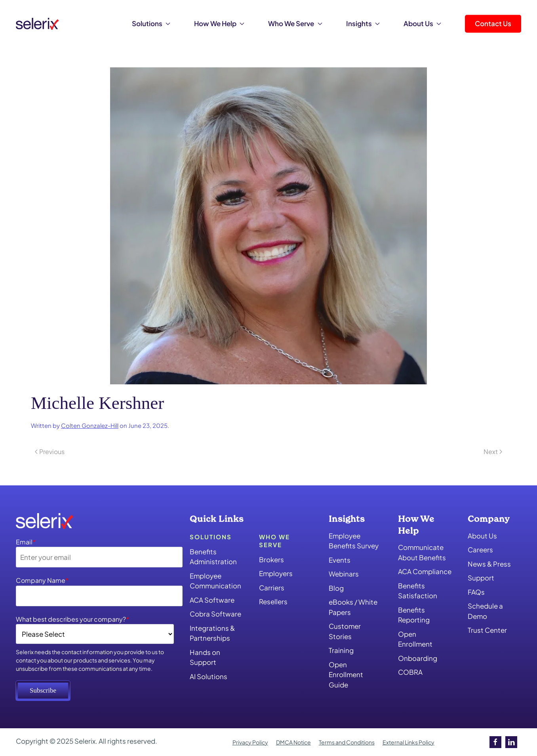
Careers (480, 550)
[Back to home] (37, 24)
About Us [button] (422, 23)
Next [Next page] (493, 451)
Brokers (271, 559)
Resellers (273, 601)
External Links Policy (408, 742)
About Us (482, 536)
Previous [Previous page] (50, 451)
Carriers (272, 588)
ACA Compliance (425, 571)
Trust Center (487, 630)
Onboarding (418, 658)
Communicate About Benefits (422, 552)
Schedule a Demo (485, 611)
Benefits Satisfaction (418, 591)
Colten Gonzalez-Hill (90, 426)
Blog (336, 588)
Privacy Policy (250, 742)
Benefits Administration (213, 557)
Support (481, 578)
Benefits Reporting (414, 615)
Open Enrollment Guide (346, 675)
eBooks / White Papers (353, 607)
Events (340, 560)
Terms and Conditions (347, 742)
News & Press (489, 564)
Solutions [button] (151, 23)
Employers (276, 573)
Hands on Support (205, 657)
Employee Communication (215, 581)
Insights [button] (363, 23)
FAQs (476, 592)
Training (341, 650)
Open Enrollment (415, 639)
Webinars (344, 574)
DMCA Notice (293, 742)
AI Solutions (209, 676)
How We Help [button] (219, 23)
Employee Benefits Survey (354, 541)
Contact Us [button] (493, 23)
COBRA (410, 672)
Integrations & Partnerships (212, 633)
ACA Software (212, 600)
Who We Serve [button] (295, 23)
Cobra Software (215, 614)
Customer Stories (345, 631)
